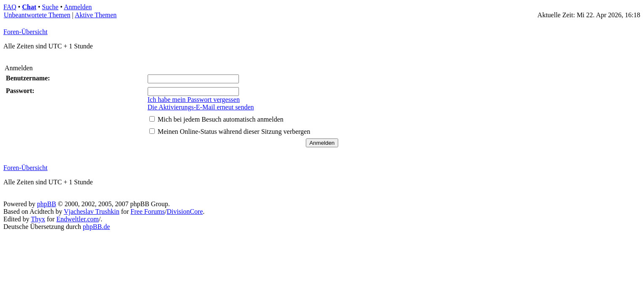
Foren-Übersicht (25, 32)
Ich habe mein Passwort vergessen (194, 100)
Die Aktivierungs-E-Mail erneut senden (201, 107)
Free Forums (147, 211)
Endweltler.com (78, 219)
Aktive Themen (96, 15)
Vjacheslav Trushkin (92, 211)
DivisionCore (185, 211)
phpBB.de (96, 227)
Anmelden (78, 7)
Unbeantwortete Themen (37, 15)
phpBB (46, 204)
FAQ (10, 7)
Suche (50, 7)
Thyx (38, 219)
